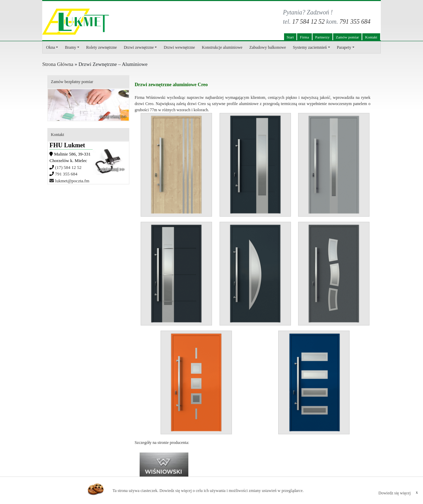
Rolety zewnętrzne (102, 47)
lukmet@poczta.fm (69, 181)
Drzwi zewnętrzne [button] (139, 47)
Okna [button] (50, 47)
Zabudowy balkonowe (268, 47)
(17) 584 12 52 (68, 167)
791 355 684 (355, 22)
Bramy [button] (70, 47)
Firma (304, 37)
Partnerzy (322, 37)
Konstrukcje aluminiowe (222, 47)
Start (290, 37)
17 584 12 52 (309, 22)
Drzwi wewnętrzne (179, 47)
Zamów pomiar (348, 37)
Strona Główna (58, 64)
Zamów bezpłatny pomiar (72, 82)
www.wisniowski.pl (164, 468)
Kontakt (371, 37)
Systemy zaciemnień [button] (310, 47)
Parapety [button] (344, 47)
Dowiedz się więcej (395, 493)
